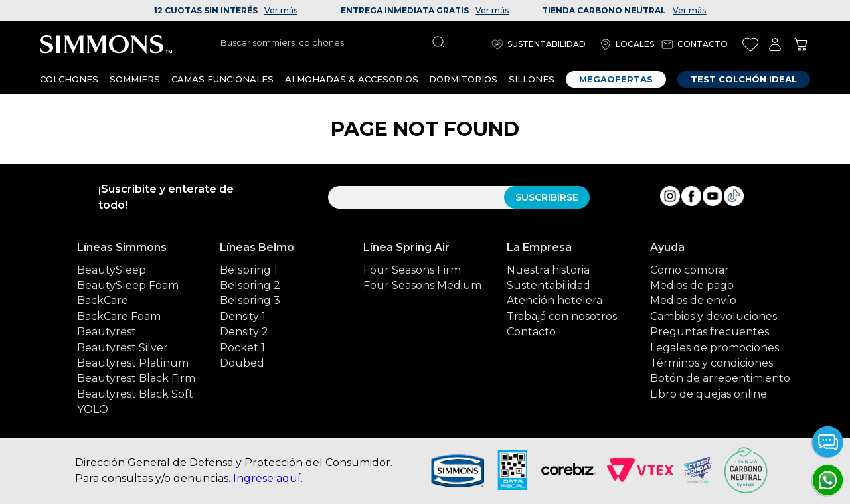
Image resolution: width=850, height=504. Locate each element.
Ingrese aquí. (268, 478)
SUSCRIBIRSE (547, 197)
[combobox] (333, 42)
